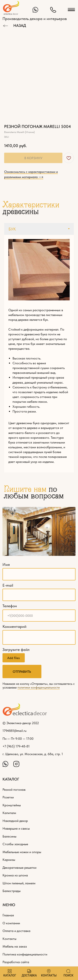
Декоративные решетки (19, 867)
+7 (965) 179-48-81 (16, 746)
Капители (9, 813)
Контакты (9, 939)
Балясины (9, 836)
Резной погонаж (14, 789)
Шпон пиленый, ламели (19, 883)
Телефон (10, 606)
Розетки (8, 797)
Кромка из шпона (15, 875)
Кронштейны (12, 805)
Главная (8, 915)
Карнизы (9, 860)
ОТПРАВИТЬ (22, 672)
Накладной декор (15, 821)
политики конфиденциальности (39, 688)
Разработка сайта (16, 962)
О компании (11, 923)
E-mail (8, 585)
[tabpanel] (39, 354)
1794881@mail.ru (14, 731)
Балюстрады (12, 891)
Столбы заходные (15, 844)
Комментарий (14, 626)
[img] (35, 10)
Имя (6, 564)
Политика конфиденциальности (25, 954)
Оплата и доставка (16, 931)
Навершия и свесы (16, 828)
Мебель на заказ (15, 946)
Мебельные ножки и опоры (22, 852)
